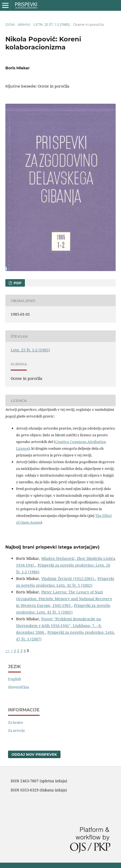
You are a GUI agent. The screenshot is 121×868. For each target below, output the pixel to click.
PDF (17, 283)
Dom (10, 24)
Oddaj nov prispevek (34, 754)
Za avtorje (16, 730)
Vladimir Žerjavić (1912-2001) (68, 579)
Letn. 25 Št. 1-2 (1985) (52, 24)
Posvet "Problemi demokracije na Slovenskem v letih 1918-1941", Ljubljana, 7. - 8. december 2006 (59, 626)
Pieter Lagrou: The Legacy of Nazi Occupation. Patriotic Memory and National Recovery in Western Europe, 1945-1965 (64, 599)
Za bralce (16, 722)
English (15, 679)
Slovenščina (19, 687)
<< (7, 651)
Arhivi (24, 24)
